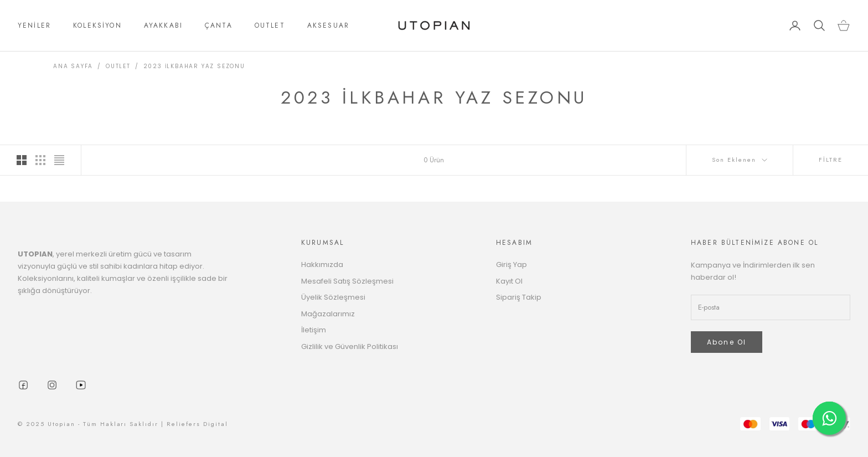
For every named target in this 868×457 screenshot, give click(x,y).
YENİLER (34, 25)
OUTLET (270, 25)
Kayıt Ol (509, 281)
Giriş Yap (512, 265)
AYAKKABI (163, 25)
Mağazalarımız (328, 314)
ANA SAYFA (73, 66)
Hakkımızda (322, 265)
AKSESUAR (328, 25)
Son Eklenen (740, 160)
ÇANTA (219, 25)
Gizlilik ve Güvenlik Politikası (350, 346)
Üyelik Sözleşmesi (333, 297)
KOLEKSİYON (97, 25)
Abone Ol (727, 342)
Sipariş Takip (519, 297)
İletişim (314, 330)
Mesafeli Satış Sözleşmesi (347, 281)
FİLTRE (831, 160)
